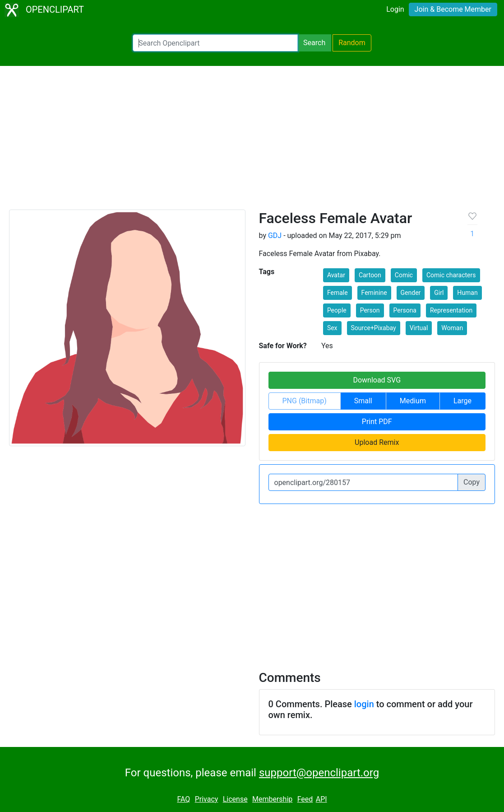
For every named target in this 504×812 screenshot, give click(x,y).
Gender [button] (411, 293)
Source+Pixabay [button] (374, 328)
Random (352, 43)
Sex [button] (332, 328)
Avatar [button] (336, 275)
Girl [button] (439, 293)
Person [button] (370, 310)
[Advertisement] (252, 142)
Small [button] (363, 401)
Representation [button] (451, 310)
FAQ (183, 799)
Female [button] (338, 293)
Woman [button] (452, 328)
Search (314, 43)
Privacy (207, 799)
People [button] (337, 310)
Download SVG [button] (377, 380)
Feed (305, 799)
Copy (472, 482)
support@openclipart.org (319, 773)
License (235, 799)
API (321, 799)
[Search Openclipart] (215, 43)
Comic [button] (404, 275)
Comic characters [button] (451, 275)
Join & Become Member (453, 9)
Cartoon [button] (370, 275)
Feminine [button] (374, 293)
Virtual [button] (419, 328)
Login (395, 9)
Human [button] (467, 293)
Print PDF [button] (377, 422)
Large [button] (462, 401)
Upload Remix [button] (377, 442)
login (364, 704)
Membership (272, 799)
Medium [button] (413, 401)
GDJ (275, 236)
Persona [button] (405, 310)
